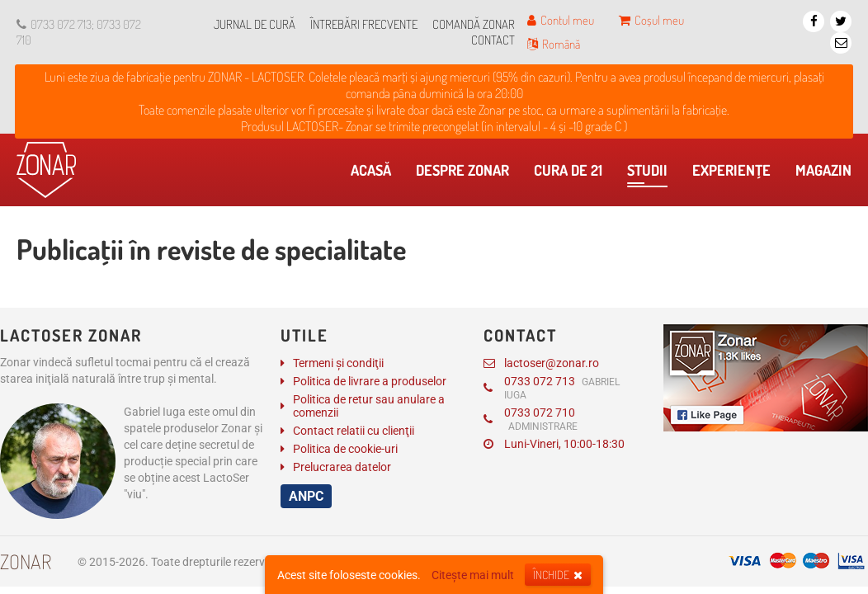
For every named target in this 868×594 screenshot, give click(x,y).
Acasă (375, 174)
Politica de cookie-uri (345, 449)
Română (554, 44)
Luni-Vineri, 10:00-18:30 (554, 444)
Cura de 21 (572, 174)
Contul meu (561, 20)
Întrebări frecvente (364, 24)
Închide (558, 575)
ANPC (306, 496)
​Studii (647, 174)
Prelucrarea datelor (342, 467)
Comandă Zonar (474, 24)
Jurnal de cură (255, 24)
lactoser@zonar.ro (541, 363)
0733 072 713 (552, 388)
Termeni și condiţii (338, 363)
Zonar (26, 561)
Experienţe (736, 174)
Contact (493, 40)
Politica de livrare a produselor (370, 381)
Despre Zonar (467, 174)
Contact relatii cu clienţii (354, 431)
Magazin (828, 174)
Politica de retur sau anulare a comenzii (369, 406)
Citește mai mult (473, 575)
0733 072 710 (531, 419)
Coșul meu (651, 20)
